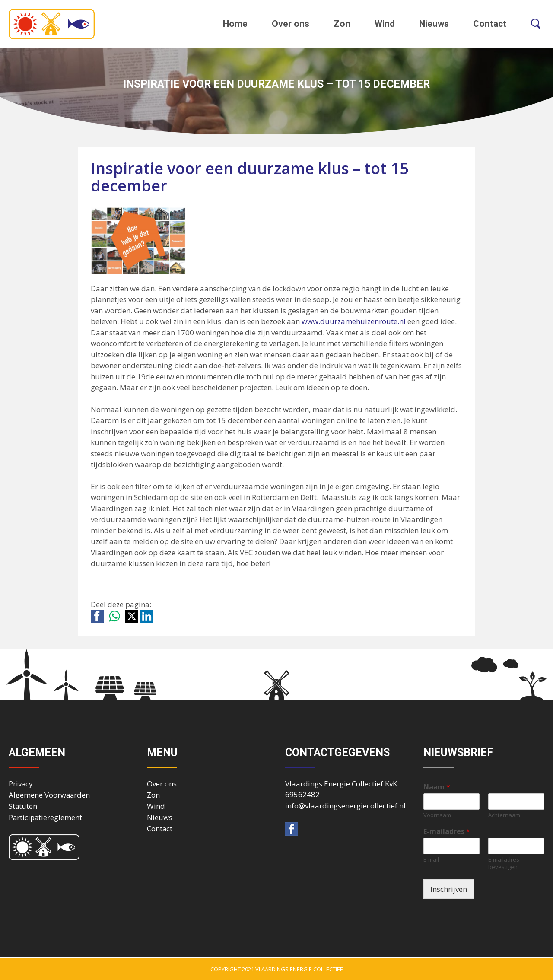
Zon (342, 24)
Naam (437, 787)
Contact (490, 24)
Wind (385, 24)
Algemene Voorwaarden (49, 795)
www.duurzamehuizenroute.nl (354, 321)
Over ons (291, 24)
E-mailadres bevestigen (504, 863)
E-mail (431, 860)
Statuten (23, 806)
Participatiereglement (45, 817)
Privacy (21, 784)
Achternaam (504, 815)
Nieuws (434, 24)
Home (235, 24)
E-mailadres (447, 832)
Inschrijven (449, 889)
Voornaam (437, 815)
